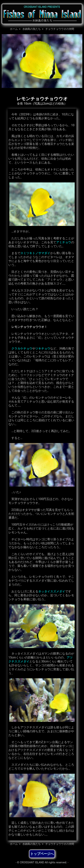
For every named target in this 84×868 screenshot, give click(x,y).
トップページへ (42, 854)
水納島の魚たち (32, 29)
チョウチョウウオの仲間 (60, 29)
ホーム (14, 29)
